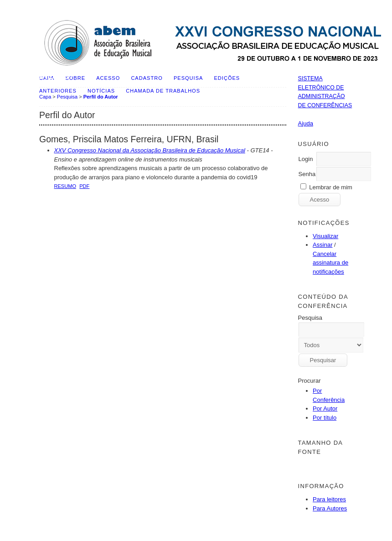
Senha (307, 174)
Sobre (75, 78)
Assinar (322, 245)
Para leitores (329, 499)
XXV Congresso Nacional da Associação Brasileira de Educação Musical (150, 150)
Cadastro (147, 78)
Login (306, 159)
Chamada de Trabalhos (163, 91)
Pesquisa (188, 78)
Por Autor (325, 408)
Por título (325, 418)
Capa (45, 97)
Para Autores (330, 508)
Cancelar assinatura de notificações (330, 263)
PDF (84, 186)
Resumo (65, 186)
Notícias (101, 91)
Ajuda (306, 123)
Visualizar (325, 236)
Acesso (108, 78)
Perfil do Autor (101, 97)
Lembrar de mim (331, 187)
